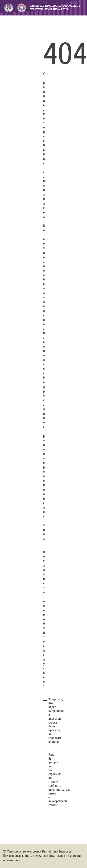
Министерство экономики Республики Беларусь (55, 8)
